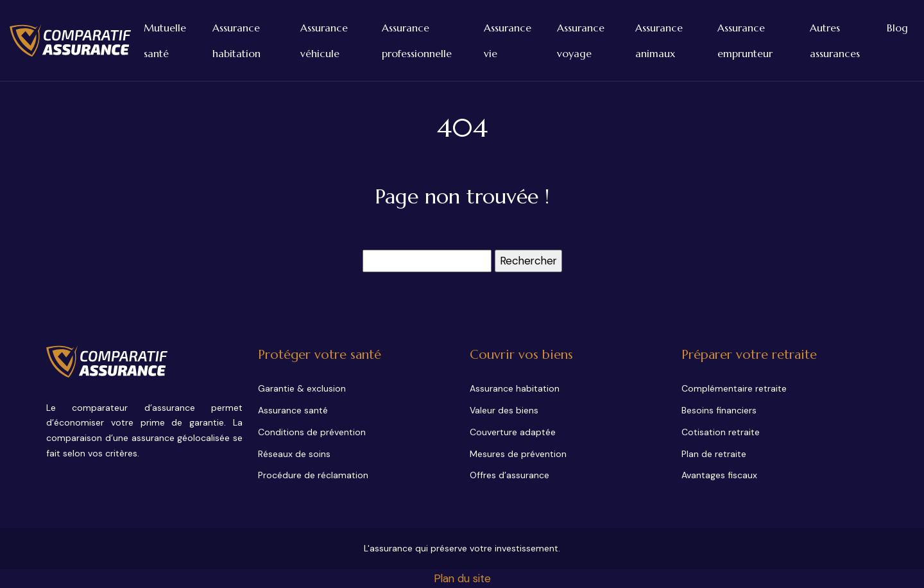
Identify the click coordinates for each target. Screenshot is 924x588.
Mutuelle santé (165, 40)
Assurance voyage (581, 40)
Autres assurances (835, 40)
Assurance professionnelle (417, 40)
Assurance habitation (236, 40)
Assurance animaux (659, 40)
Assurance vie (508, 40)
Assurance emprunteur (745, 40)
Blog (897, 28)
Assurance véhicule (324, 40)
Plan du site (462, 578)
